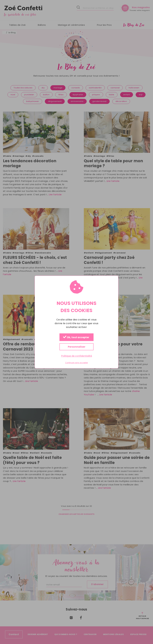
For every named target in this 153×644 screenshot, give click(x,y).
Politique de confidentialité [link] (77, 356)
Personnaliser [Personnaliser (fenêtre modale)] (77, 347)
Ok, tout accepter (76, 337)
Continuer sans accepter (76, 363)
